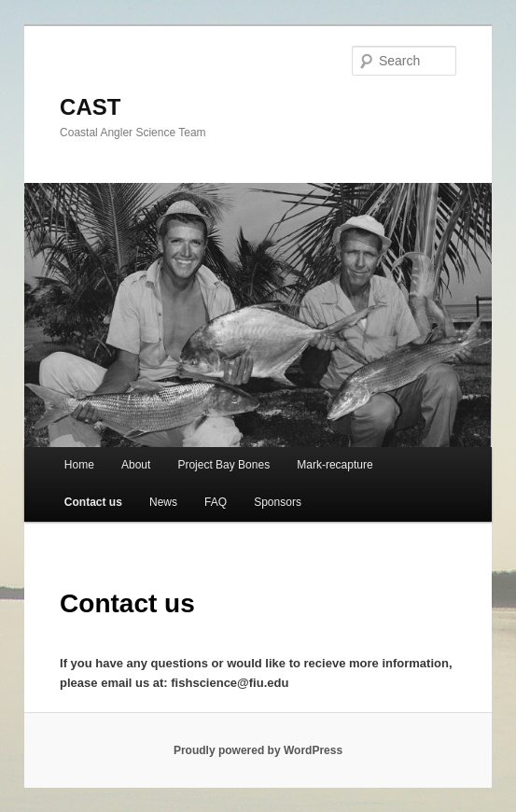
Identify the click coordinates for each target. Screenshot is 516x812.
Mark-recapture (335, 465)
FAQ (216, 502)
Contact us (93, 502)
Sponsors (278, 502)
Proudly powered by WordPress (258, 750)
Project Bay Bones (223, 465)
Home (79, 465)
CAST (90, 107)
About (136, 465)
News (163, 502)
